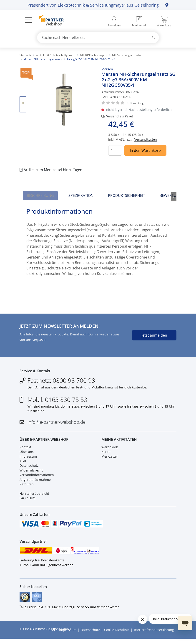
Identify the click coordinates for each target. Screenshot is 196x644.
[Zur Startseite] (49, 21)
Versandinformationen (37, 477)
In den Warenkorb (145, 150)
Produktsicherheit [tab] (127, 195)
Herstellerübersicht (34, 496)
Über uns (27, 454)
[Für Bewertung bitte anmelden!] (136, 103)
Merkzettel (109, 458)
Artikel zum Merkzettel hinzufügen (51, 170)
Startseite (26, 55)
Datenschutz (29, 468)
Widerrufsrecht (31, 472)
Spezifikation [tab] (81, 195)
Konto (106, 454)
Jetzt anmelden (154, 335)
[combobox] (98, 38)
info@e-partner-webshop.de (57, 423)
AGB (23, 463)
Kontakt (25, 449)
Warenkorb (110, 449)
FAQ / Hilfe (28, 500)
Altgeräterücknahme (35, 482)
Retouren (27, 486)
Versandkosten (146, 139)
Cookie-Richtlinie (117, 635)
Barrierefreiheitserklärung (154, 635)
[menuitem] (139, 22)
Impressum (28, 458)
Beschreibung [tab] (40, 195)
